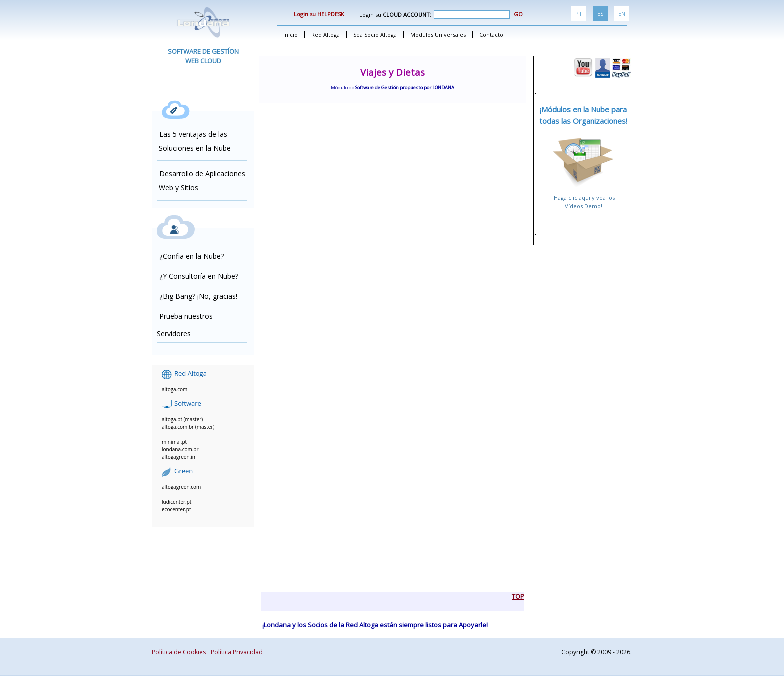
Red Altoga (326, 34)
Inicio (291, 34)
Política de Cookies (179, 652)
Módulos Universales (438, 34)
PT (579, 13)
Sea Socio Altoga (375, 34)
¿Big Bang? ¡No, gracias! (198, 296)
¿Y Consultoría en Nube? (199, 276)
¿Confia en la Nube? (192, 256)
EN (622, 13)
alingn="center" (393, 346)
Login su (435, 14)
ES (600, 13)
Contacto (491, 34)
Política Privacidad (237, 652)
